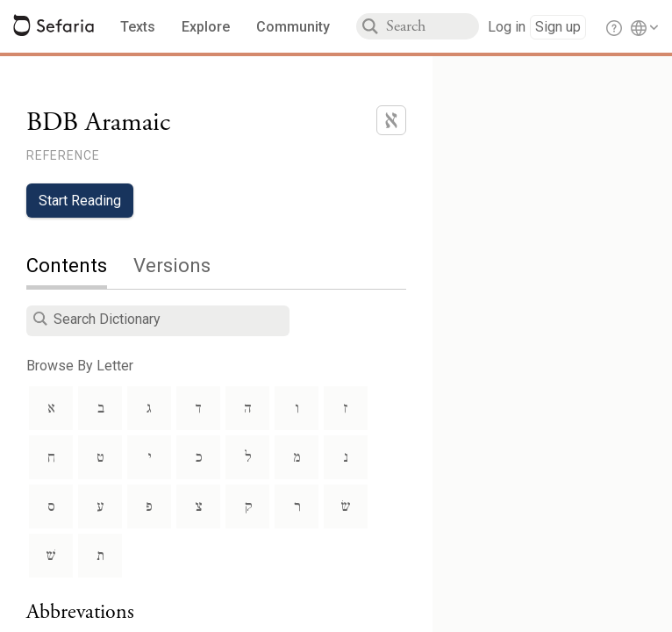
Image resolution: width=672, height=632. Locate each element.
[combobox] (433, 26)
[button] (40, 319)
